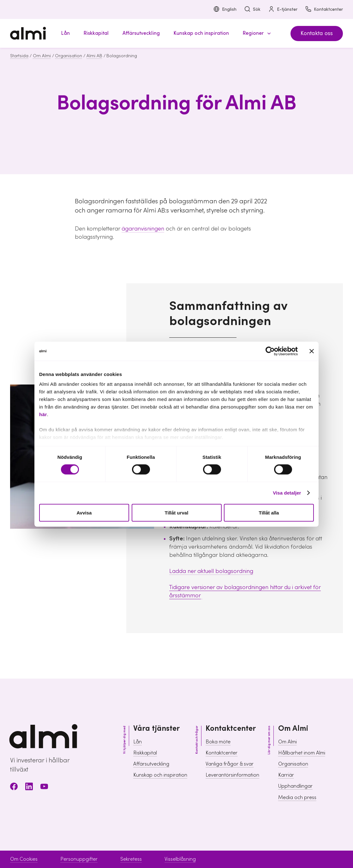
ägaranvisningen (143, 229)
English (225, 10)
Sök (252, 10)
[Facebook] (14, 788)
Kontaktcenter (324, 10)
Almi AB (94, 56)
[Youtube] (44, 788)
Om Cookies (24, 859)
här (43, 414)
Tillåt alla (269, 512)
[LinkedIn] (29, 788)
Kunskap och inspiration (160, 775)
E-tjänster (283, 10)
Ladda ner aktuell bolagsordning (211, 571)
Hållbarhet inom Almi (302, 753)
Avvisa (84, 512)
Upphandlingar (295, 786)
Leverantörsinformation (232, 775)
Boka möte (218, 742)
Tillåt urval (177, 512)
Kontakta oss (317, 33)
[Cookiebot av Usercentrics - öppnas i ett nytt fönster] (270, 351)
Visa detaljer (287, 493)
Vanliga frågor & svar (230, 764)
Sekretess (131, 859)
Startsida (19, 56)
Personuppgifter (79, 859)
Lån (138, 742)
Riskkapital (145, 753)
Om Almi (42, 56)
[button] (256, 33)
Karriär (286, 775)
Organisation (69, 56)
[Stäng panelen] (312, 351)
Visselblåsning (180, 859)
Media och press (297, 797)
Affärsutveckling (151, 764)
